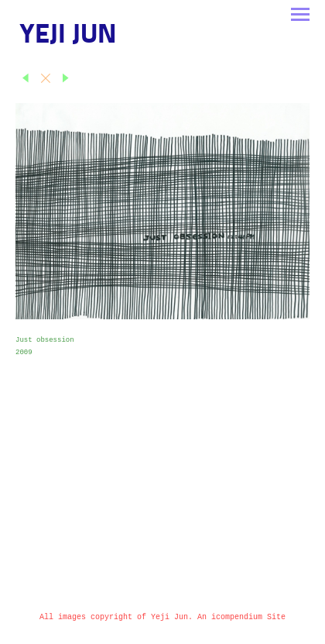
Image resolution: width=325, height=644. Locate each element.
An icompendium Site (241, 617)
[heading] (68, 40)
